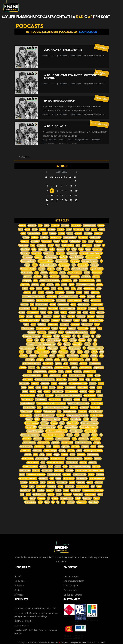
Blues (65, 340)
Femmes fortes (71, 590)
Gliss (67, 289)
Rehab (52, 356)
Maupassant (53, 324)
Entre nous (82, 308)
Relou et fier (75, 241)
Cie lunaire (75, 261)
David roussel (64, 265)
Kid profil (25, 304)
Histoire (38, 411)
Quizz (26, 324)
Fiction (55, 328)
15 (58, 502)
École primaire (42, 304)
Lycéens (49, 293)
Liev (43, 463)
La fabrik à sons (97, 415)
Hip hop (73, 340)
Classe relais (90, 494)
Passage (96, 277)
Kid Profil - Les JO (23, 621)
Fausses (37, 277)
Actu (43, 140)
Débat (35, 229)
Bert (43, 285)
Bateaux (28, 455)
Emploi (57, 336)
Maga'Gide (25, 249)
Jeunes (88, 344)
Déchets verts (55, 399)
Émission (61, 356)
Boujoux (91, 316)
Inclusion (70, 293)
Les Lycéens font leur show (77, 332)
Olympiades (52, 297)
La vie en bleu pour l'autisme (91, 253)
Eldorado (65, 225)
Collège (35, 237)
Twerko (71, 316)
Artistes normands (75, 459)
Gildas (37, 419)
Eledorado (43, 356)
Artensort (42, 332)
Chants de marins (75, 301)
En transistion (30, 502)
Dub (88, 229)
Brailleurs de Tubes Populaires (56, 407)
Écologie (52, 372)
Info (40, 391)
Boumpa (82, 340)
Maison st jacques (27, 348)
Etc (95, 340)
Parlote (61, 233)
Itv (68, 249)
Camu (92, 387)
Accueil (9, 17)
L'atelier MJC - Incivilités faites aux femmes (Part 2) (36, 632)
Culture (101, 225)
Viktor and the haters (55, 463)
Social (92, 391)
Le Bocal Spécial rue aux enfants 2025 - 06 (35, 608)
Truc (74, 439)
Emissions (25, 17)
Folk (40, 225)
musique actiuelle (82, 140)
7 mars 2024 (101, 99)
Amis (33, 324)
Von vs (64, 312)
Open (99, 486)
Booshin (100, 312)
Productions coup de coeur (57, 431)
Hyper (49, 455)
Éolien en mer (49, 411)
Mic (93, 486)
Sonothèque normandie (30, 435)
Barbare (99, 241)
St (93, 336)
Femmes (41, 498)
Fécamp (22, 225)
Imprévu (72, 328)
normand (63, 144)
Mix (34, 293)
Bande (54, 384)
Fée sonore (28, 380)
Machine (100, 316)
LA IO (79, 17)
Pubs (46, 277)
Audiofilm (47, 316)
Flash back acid (26, 447)
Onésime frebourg (46, 261)
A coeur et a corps (93, 257)
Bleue (31, 387)
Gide (34, 249)
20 (38, 368)
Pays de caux (25, 470)
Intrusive (45, 320)
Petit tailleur (83, 387)
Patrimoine (61, 301)
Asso (84, 399)
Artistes (35, 285)
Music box (83, 411)
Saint (98, 336)
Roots (94, 229)
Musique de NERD (76, 360)
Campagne (27, 281)
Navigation (67, 399)
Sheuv (24, 486)
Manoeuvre (39, 447)
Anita (99, 387)
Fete (40, 502)
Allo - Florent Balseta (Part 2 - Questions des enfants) (73, 76)
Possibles (81, 316)
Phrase (97, 245)
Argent (95, 435)
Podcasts (44, 17)
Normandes (24, 384)
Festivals (32, 332)
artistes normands (49, 144)
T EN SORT (99, 17)
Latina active (37, 253)
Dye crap (66, 447)
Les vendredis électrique (93, 490)
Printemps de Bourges (32, 364)
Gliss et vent (87, 324)
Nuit (37, 340)
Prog (77, 435)
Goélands (53, 273)
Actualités (35, 241)
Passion (49, 360)
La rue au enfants (96, 320)
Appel (58, 478)
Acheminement (70, 411)
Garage (63, 348)
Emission (68, 494)
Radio (73, 304)
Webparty (42, 308)
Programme (97, 273)
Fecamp (93, 384)
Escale (53, 304)
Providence (96, 301)
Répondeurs (24, 308)
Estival (58, 490)
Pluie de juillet (73, 423)
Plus (59, 344)
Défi (22, 494)
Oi (103, 245)
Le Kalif (69, 372)
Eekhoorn (52, 486)
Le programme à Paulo (78, 384)
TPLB (22, 352)
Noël (45, 376)
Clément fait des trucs (32, 376)
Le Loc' (40, 395)
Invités (70, 233)
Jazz (90, 340)
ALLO (54, 55)
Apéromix (85, 435)
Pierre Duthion (29, 407)
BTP (39, 407)
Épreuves (95, 293)
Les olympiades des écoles (33, 297)
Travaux (24, 482)
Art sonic (44, 423)
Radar (81, 249)
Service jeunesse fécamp (80, 467)
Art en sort (83, 237)
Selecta (65, 455)
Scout (35, 265)
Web (35, 455)
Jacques (86, 336)
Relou (91, 241)
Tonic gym (25, 253)
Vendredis (43, 478)
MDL (66, 364)
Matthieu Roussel (28, 395)
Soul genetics (33, 312)
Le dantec (39, 257)
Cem (56, 312)
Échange (36, 470)
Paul (57, 285)
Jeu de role (83, 439)
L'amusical (73, 380)
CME (65, 467)
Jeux (29, 372)
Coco (72, 455)
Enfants (26, 237)
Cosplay (40, 360)
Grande (29, 316)
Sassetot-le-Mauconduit (50, 281)
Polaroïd (51, 482)
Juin (63, 502)
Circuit (90, 376)
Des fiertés (76, 490)
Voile (54, 289)
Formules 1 (94, 502)
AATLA (94, 352)
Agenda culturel (97, 269)
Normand (88, 459)
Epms (72, 285)
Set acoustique (75, 348)
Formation (66, 336)
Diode (101, 308)
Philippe (97, 443)
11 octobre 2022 (99, 124)
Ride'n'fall (63, 257)
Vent (60, 289)
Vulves (56, 316)
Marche (23, 368)
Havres (72, 312)
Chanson (74, 407)
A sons (55, 498)
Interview (45, 55)
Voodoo (33, 356)
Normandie (97, 249)
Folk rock (55, 225)
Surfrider (49, 395)
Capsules (88, 233)
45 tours (52, 229)
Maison (29, 340)
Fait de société (72, 391)
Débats (91, 474)
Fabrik (78, 498)
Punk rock (38, 439)
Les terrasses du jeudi (51, 419)
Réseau (94, 419)
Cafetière (42, 324)
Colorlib (84, 642)
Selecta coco (93, 455)
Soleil (47, 502)
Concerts (52, 332)
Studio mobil (95, 237)
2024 (99, 289)
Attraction (84, 407)
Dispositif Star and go (35, 431)
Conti (45, 387)
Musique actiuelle (57, 459)
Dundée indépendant (48, 265)
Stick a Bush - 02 (23, 626)
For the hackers (29, 443)
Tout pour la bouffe (42, 352)
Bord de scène (90, 372)
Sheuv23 (99, 482)
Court (98, 376)
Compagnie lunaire (28, 261)
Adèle (62, 423)
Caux (87, 352)
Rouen (65, 419)
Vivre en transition (87, 281)
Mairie (66, 490)
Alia (79, 312)
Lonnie (58, 467)
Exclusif (56, 447)
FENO (59, 269)
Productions (70, 387)
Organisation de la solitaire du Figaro (51, 403)
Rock (47, 225)
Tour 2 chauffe (26, 415)
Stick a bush (79, 229)
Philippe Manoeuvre (83, 443)
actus (61, 140)
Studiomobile (83, 265)
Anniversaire (47, 368)
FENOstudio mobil (63, 439)
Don (52, 478)
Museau (98, 459)
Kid (32, 304)
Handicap (94, 265)
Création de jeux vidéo (36, 474)
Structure (85, 356)
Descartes (64, 324)
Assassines (66, 320)
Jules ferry (78, 494)
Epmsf (64, 285)
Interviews (54, 277)
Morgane (60, 415)
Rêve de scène (62, 261)
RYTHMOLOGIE (83, 486)
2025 (26, 498)
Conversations (34, 233)
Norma (22, 312)
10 (48, 498)
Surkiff (66, 269)
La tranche (37, 451)
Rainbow (83, 364)
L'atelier (41, 490)
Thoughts (55, 320)
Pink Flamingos (42, 459)
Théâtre (42, 269)
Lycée (80, 352)
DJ (84, 348)
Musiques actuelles (28, 269)
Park (100, 328)
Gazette (94, 356)
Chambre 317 (31, 427)
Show (61, 332)
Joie (35, 281)
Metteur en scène (30, 467)
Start (50, 312)
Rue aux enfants (70, 237)
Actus (64, 360)
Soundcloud (88, 32)
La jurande (60, 253)
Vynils (59, 494)
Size (51, 467)
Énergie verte (41, 399)
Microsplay (30, 360)
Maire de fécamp (76, 257)
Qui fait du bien (68, 245)
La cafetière (48, 364)
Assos (100, 285)
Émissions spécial (62, 368)
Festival (61, 229)
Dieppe (38, 316)
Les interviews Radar (74, 581)
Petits (45, 233)
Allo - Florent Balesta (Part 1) (63, 50)
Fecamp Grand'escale (45, 301)
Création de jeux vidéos (45, 380)
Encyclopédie (97, 304)
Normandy (34, 482)
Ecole (83, 297)
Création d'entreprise (31, 336)
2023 (102, 352)
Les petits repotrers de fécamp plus (41, 344)
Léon (38, 387)
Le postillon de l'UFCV (28, 478)
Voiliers (27, 293)
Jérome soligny (50, 451)
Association (76, 225)
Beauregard (61, 380)
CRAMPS (23, 356)
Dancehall (81, 455)
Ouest (93, 328)
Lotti (65, 376)
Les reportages (71, 576)
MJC (80, 289)
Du (53, 502)
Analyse (83, 391)
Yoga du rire (49, 253)
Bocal (27, 229)
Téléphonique (95, 364)
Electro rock (62, 482)
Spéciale (55, 443)
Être (78, 245)
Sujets (102, 229)
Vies (64, 316)
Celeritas (75, 447)
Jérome (71, 451)
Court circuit (47, 470)
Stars (34, 308)
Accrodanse (72, 253)
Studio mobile (27, 273)
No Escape (49, 439)
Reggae (43, 229)
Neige (84, 320)
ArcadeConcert (67, 498)
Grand (79, 451)
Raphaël (29, 419)
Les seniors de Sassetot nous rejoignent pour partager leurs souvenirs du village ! (36, 615)
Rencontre (75, 277)
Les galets (60, 293)
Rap (88, 380)
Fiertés (97, 498)
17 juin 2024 (101, 48)
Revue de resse (54, 474)
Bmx (32, 289)
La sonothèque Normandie (77, 415)
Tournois (74, 364)
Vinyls (69, 229)
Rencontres (47, 241)
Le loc (101, 384)
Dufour (60, 387)
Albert (52, 387)
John (82, 380)
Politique (71, 502)
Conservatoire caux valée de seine (89, 470)
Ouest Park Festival (77, 376)
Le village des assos (90, 261)
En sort (51, 494)
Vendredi (44, 237)
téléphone (63, 55)
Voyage (63, 328)
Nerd (57, 360)
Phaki (32, 486)
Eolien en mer (97, 403)
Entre (22, 316)
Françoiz (85, 447)
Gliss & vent (53, 348)
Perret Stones (33, 463)
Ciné (98, 281)
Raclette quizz (44, 443)
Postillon (100, 474)
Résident (93, 463)
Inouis (95, 360)
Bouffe (29, 352)
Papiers (53, 233)
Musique (91, 297)
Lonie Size (41, 486)
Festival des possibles (85, 285)
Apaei (27, 265)
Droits (33, 498)
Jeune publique (71, 427)
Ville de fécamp (28, 328)
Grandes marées (31, 423)
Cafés (93, 332)
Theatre (83, 463)
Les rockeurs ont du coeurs (53, 435)
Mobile (65, 241)
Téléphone (63, 352)
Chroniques (82, 502)
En (79, 336)
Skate (46, 289)
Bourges (35, 384)
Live (37, 273)
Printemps (96, 380)
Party (42, 455)
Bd (34, 490)
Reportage (53, 308)
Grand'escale (63, 304)
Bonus (70, 435)
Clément (78, 372)
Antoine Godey (91, 431)
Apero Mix (27, 439)
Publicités (28, 277)
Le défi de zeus (39, 494)
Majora (90, 482)
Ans (102, 356)
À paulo (50, 285)
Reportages (99, 368)
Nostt (43, 312)
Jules (100, 494)
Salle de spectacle (97, 478)
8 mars (74, 368)
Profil (86, 301)
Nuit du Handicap (53, 340)
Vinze (101, 447)
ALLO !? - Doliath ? (55, 126)
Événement (66, 281)
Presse (44, 273)
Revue (63, 273)
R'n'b (98, 391)
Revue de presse (75, 273)
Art (74, 336)
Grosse (32, 368)
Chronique (41, 245)
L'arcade (69, 470)
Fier (84, 241)
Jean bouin (47, 336)
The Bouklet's (72, 463)
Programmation (40, 372)
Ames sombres (80, 474)
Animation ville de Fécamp (78, 403)
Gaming (47, 391)
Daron (72, 482)
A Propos (19, 595)
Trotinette (75, 324)
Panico (77, 320)
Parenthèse (87, 245)
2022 (88, 360)
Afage (22, 474)
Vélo (73, 289)
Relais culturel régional (89, 427)
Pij (101, 261)
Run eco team (90, 395)
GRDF (100, 395)
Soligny (62, 451)
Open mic (81, 482)
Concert (65, 277)
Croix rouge (27, 257)
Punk (33, 245)
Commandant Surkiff (80, 269)
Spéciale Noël (67, 443)
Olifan (60, 427)
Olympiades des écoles (68, 297)
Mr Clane (96, 467)
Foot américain (51, 257)
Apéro (41, 293)
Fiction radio (83, 328)
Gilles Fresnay (26, 411)
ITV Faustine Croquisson (60, 101)
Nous (85, 312)
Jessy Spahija (69, 478)
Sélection (45, 384)
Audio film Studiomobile (30, 320)
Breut (93, 447)
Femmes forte (86, 368)
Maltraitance (25, 490)
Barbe (25, 391)
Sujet (23, 233)
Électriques (23, 245)
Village (25, 289)
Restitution (59, 470)
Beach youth (95, 439)
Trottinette (41, 348)
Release (67, 344)
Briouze (54, 423)
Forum (87, 273)
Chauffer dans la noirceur (44, 415)
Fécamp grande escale (93, 451)
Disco (43, 482)
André (52, 249)
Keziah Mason (28, 459)
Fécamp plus (89, 289)
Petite (51, 245)
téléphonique (76, 55)
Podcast (51, 269)
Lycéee (58, 364)
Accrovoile (95, 407)
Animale (50, 490)
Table (86, 293)
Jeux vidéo (77, 344)
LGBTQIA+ (70, 486)
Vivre (24, 387)
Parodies (61, 249)
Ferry (97, 324)
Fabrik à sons (55, 376)
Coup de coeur (76, 431)
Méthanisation (27, 399)
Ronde (79, 293)
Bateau (77, 399)
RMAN (86, 419)
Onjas (60, 486)
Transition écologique (90, 423)
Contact (62, 17)
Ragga (57, 455)
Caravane (25, 241)
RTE (59, 411)
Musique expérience (47, 427)
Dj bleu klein (26, 451)
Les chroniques (71, 586)
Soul (99, 297)
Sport (88, 249)
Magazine (98, 233)
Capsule (78, 233)
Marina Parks (76, 419)
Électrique (86, 277)
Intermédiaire (73, 356)
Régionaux (25, 285)
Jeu (75, 281)
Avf (74, 265)
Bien (58, 245)
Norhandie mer (95, 399)
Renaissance (82, 478)
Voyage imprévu (43, 328)
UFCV (74, 249)
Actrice (43, 467)
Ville (43, 340)
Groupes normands (96, 348)
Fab (104, 642)
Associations (56, 237)
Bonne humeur (89, 225)
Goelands (67, 474)
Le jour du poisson (67, 308)
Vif (101, 435)
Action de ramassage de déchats (69, 395)
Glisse (39, 289)
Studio (57, 241)
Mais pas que (58, 391)
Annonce (63, 384)
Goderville (43, 249)
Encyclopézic (83, 304)
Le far (61, 372)
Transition (87, 498)
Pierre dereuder (96, 411)
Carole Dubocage (27, 403)
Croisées (92, 308)
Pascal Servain (28, 301)
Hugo (92, 312)
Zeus (28, 494)
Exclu (49, 447)
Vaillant (33, 391)
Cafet (73, 352)
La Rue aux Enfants (73, 595)
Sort (95, 344)
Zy (65, 642)
